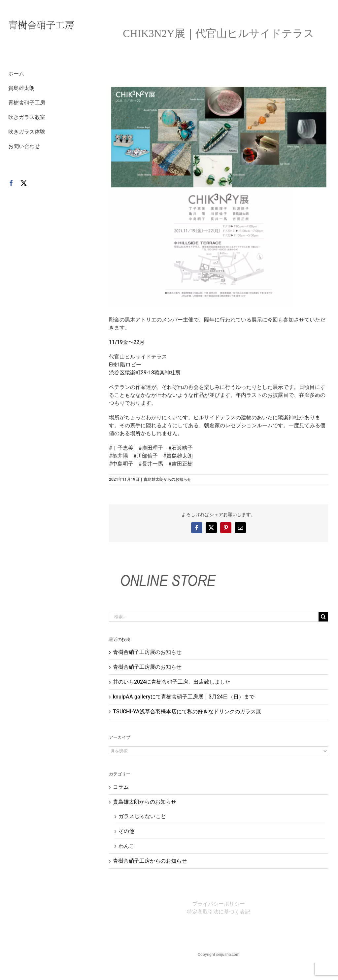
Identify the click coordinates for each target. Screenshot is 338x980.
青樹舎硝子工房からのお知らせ (150, 861)
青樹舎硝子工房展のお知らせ (147, 652)
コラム (121, 787)
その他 (126, 831)
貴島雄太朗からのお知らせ (167, 479)
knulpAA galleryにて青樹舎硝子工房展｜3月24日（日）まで (184, 697)
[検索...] (214, 617)
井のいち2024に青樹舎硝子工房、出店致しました (172, 682)
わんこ (126, 846)
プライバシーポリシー (219, 904)
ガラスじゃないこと (142, 816)
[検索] (323, 617)
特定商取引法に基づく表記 (219, 912)
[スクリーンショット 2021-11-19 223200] (219, 195)
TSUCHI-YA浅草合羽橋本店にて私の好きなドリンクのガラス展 (187, 712)
